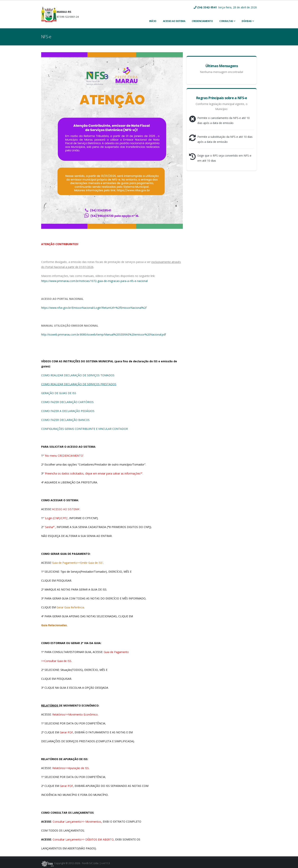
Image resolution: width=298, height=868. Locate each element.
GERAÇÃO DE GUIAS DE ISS (59, 393)
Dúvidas (247, 21)
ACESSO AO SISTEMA (174, 21)
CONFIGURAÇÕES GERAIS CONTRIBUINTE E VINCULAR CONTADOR (85, 429)
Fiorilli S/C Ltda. (91, 863)
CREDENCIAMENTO (202, 21)
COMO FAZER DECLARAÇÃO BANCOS (65, 420)
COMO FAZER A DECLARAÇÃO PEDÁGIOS (68, 411)
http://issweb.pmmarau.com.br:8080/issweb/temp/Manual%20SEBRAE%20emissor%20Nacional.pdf (104, 334)
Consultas (226, 21)
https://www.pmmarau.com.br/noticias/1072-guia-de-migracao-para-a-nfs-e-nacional (94, 281)
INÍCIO (153, 21)
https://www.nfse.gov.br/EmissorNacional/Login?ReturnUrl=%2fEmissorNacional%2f (94, 308)
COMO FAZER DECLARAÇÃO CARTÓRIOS (67, 402)
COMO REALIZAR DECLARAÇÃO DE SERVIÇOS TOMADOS (78, 375)
